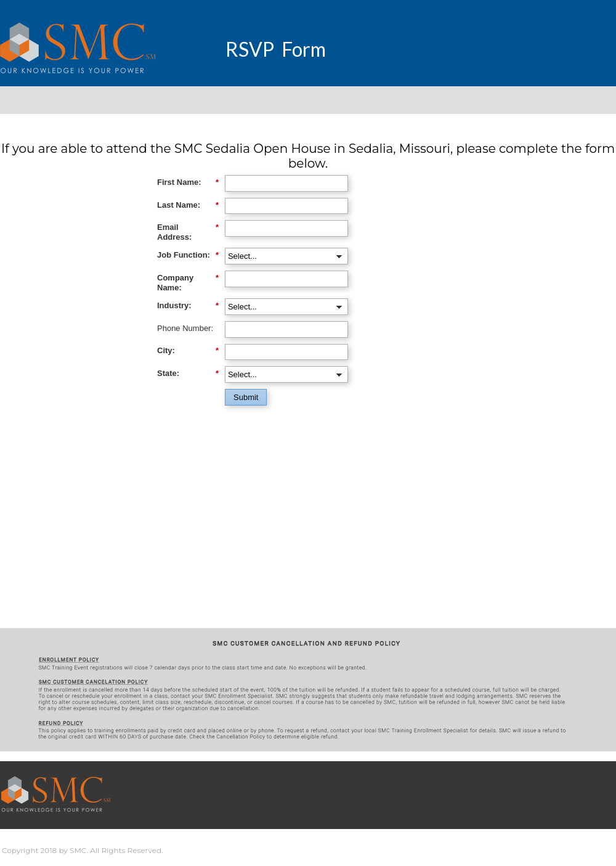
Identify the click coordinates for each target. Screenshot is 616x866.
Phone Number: (185, 328)
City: (188, 351)
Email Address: (188, 232)
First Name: (188, 182)
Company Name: (188, 283)
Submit (246, 397)
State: (188, 374)
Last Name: (188, 205)
